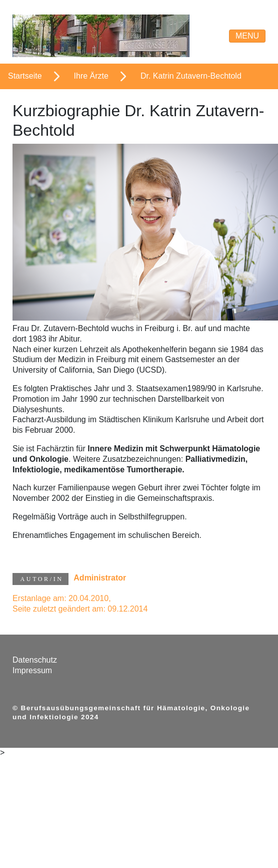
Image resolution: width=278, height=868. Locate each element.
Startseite (25, 76)
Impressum (32, 670)
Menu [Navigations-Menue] (247, 36)
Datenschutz (35, 660)
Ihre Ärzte (91, 76)
